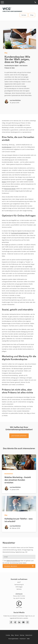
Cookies (8, 635)
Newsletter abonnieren (11, 566)
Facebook (11, 622)
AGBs (28, 639)
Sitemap (22, 635)
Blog (12, 635)
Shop (32, 15)
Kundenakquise (7, 147)
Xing (15, 622)
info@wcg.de (19, 594)
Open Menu (2, 2)
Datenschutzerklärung (13, 561)
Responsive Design (10, 189)
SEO (21, 125)
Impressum (23, 639)
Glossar (17, 635)
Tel (35, 2)
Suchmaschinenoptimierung (20, 233)
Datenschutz (29, 635)
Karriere (24, 15)
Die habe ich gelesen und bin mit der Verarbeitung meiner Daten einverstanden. (18, 563)
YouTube (23, 622)
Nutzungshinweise (13, 639)
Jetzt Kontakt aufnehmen (19, 436)
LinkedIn (19, 622)
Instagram (27, 622)
